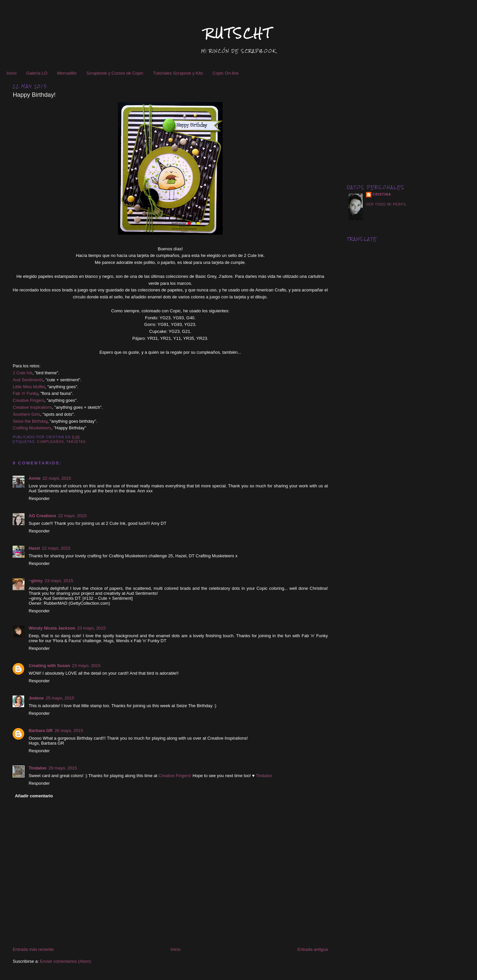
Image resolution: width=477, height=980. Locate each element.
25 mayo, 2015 (60, 698)
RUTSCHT (238, 33)
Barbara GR (40, 731)
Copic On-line (226, 73)
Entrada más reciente (33, 949)
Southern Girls (26, 414)
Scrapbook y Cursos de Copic (115, 73)
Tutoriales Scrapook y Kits (178, 73)
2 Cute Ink (22, 373)
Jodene (36, 698)
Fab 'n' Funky (25, 393)
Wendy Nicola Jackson (52, 628)
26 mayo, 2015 (69, 731)
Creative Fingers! (175, 776)
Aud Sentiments (28, 380)
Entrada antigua (313, 949)
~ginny (35, 581)
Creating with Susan (49, 666)
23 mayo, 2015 (59, 581)
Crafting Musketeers (32, 428)
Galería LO (37, 73)
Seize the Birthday (30, 421)
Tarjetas (76, 442)
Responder (39, 498)
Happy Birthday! (34, 95)
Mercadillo (67, 73)
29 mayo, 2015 (63, 768)
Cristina (382, 194)
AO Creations (42, 516)
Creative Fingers (28, 400)
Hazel (34, 548)
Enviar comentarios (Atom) (66, 961)
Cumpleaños (51, 442)
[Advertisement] (406, 125)
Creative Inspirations (32, 407)
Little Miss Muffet (29, 387)
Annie (34, 478)
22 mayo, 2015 (57, 478)
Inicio (12, 73)
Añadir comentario (34, 796)
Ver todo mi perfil (386, 204)
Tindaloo (37, 768)
